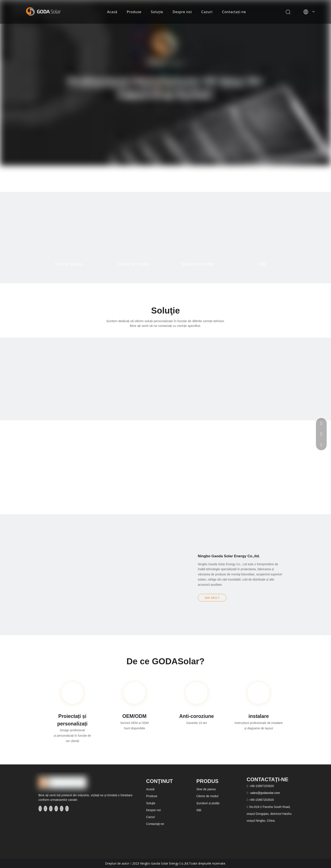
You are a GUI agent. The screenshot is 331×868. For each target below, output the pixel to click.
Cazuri (207, 12)
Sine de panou (69, 264)
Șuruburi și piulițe (198, 264)
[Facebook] (40, 809)
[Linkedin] (45, 809)
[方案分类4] (290, 379)
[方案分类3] (207, 379)
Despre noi (182, 12)
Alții (262, 264)
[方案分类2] (124, 379)
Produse (134, 12)
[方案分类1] (41, 379)
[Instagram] (62, 809)
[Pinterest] (67, 809)
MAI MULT (212, 598)
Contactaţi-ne (234, 12)
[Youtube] (56, 809)
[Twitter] (51, 809)
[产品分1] (69, 234)
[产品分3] (198, 234)
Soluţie (157, 12)
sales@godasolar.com (265, 793)
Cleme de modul (133, 264)
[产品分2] (133, 234)
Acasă (112, 12)
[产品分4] (263, 234)
